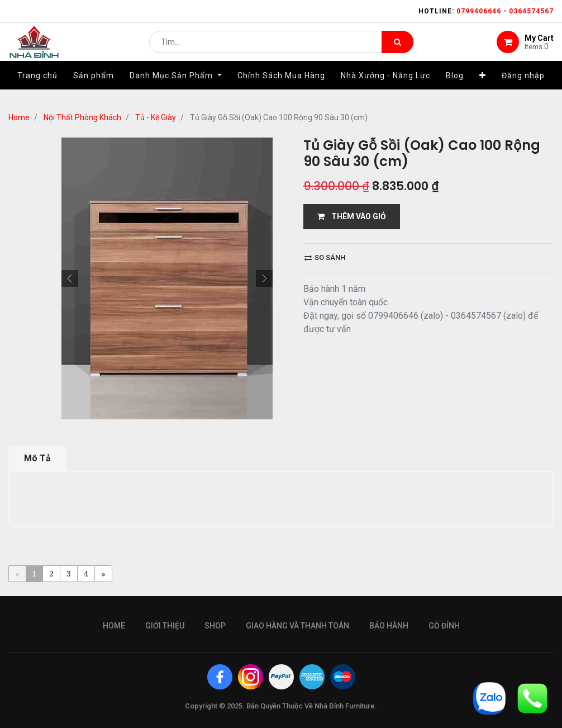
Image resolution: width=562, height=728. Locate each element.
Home (19, 117)
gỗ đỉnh (444, 626)
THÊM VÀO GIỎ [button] (352, 216)
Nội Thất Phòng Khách (82, 117)
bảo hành (389, 626)
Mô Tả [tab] (37, 458)
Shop (215, 626)
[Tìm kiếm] (397, 48)
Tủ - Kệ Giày (156, 117)
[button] (483, 88)
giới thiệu (165, 626)
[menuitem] (37, 88)
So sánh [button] (325, 257)
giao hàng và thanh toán (297, 626)
